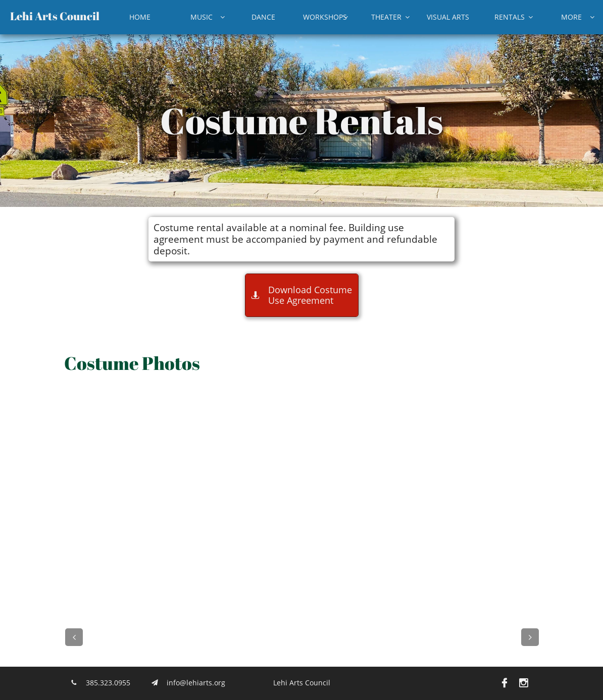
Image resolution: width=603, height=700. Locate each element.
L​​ (13, 16)
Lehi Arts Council (302, 683)
